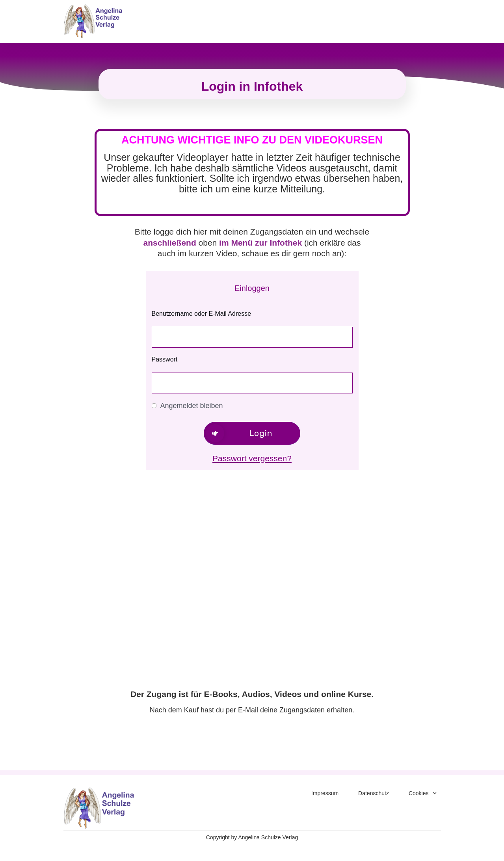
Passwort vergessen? (252, 458)
